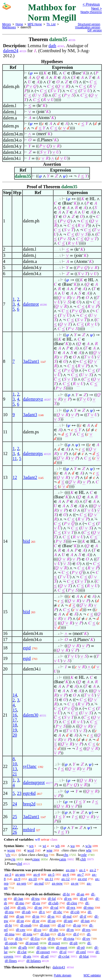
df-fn (61, 934)
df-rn (70, 930)
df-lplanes (34, 961)
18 (15, 725)
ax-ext (82, 879)
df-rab (26, 912)
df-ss (51, 916)
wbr (89, 850)
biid (26, 541)
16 (15, 715)
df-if (83, 916)
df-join (41, 947)
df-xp (77, 925)
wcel (31, 850)
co (46, 855)
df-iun (85, 921)
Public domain (63, 975)
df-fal (52, 899)
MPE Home (35, 24)
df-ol (63, 952)
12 (15, 477)
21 (15, 774)
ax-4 (36, 874)
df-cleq (72, 903)
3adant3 (30, 415)
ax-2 (93, 870)
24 (15, 804)
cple (84, 855)
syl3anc (30, 766)
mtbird (29, 830)
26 (15, 832)
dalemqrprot (34, 782)
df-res (86, 930)
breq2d (29, 804)
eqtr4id (29, 793)
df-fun (45, 934)
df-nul (67, 916)
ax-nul (39, 883)
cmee (36, 859)
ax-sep (21, 883)
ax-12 (65, 879)
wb (57, 846)
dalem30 (31, 715)
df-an (80, 894)
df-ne (38, 907)
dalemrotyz (33, 399)
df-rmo (88, 907)
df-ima (10, 934)
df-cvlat (64, 956)
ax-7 (81, 874)
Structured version (89, 24)
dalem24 (11, 51)
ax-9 (17, 879)
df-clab (53, 903)
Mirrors (7, 24)
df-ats (27, 956)
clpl (19, 864)
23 (19, 793)
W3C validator (92, 975)
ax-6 (66, 874)
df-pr (36, 921)
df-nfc (22, 907)
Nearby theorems (91, 12)
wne (49, 850)
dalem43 (59, 967)
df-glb (22, 947)
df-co (37, 930)
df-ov (86, 938)
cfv (8, 855)
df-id (61, 925)
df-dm (54, 930)
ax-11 (49, 879)
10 (15, 764)
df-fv (52, 938)
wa (73, 846)
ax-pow (57, 883)
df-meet (62, 947)
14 (15, 695)
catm (63, 859)
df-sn (20, 921)
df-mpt (45, 925)
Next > (97, 8)
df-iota (28, 934)
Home (19, 24)
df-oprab (11, 943)
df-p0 (81, 947)
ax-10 (33, 879)
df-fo (19, 938)
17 (15, 720)
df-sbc (58, 912)
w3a (88, 846)
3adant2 (30, 477)
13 (15, 769)
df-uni (68, 921)
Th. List (51, 24)
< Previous (91, 4)
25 (15, 817)
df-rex (71, 907)
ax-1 (83, 870)
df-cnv (21, 930)
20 (15, 735)
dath (52, 46)
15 (15, 710)
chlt (83, 859)
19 (15, 730)
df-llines (11, 961)
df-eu (36, 903)
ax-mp (71, 870)
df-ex (68, 899)
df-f (76, 934)
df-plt (74, 943)
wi (44, 846)
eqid (27, 648)
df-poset (54, 943)
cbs (66, 855)
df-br (8, 925)
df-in (36, 916)
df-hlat (84, 956)
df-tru (35, 899)
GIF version (95, 30)
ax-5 (51, 874)
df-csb (75, 912)
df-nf (83, 899)
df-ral (54, 907)
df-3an (19, 899)
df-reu (9, 912)
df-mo (20, 903)
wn (31, 846)
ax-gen (20, 874)
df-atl (45, 956)
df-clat (22, 952)
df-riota (69, 938)
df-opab (26, 925)
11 (15, 458)
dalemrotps (33, 453)
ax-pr (75, 883)
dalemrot (31, 304)
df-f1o (35, 938)
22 (15, 827)
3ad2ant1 (31, 361)
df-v (42, 912)
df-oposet (43, 952)
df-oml (81, 952)
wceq (11, 850)
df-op (52, 921)
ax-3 (8, 874)
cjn (13, 859)
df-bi (66, 894)
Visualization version (87, 27)
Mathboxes (9, 27)
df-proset (32, 943)
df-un (20, 916)
